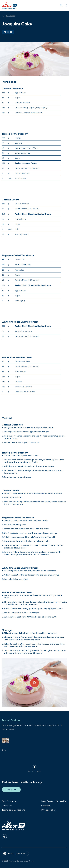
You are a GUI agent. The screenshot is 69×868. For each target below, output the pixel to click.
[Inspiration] (11, 16)
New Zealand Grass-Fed (54, 801)
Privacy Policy (49, 810)
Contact (46, 806)
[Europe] (3, 16)
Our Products (9, 801)
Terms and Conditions (14, 810)
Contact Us (11, 790)
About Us (7, 806)
